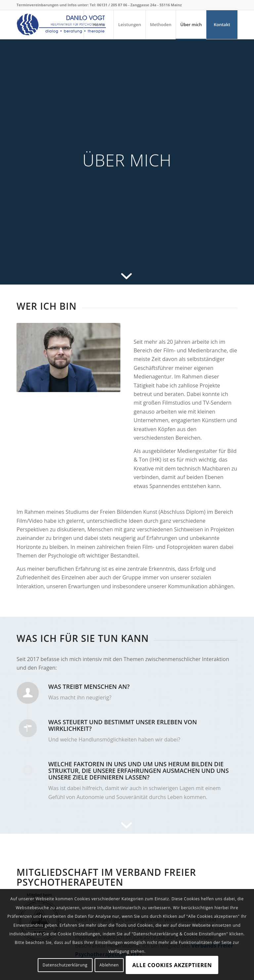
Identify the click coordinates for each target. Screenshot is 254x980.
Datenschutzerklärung (65, 965)
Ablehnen (109, 965)
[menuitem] (99, 24)
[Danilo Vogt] (62, 24)
